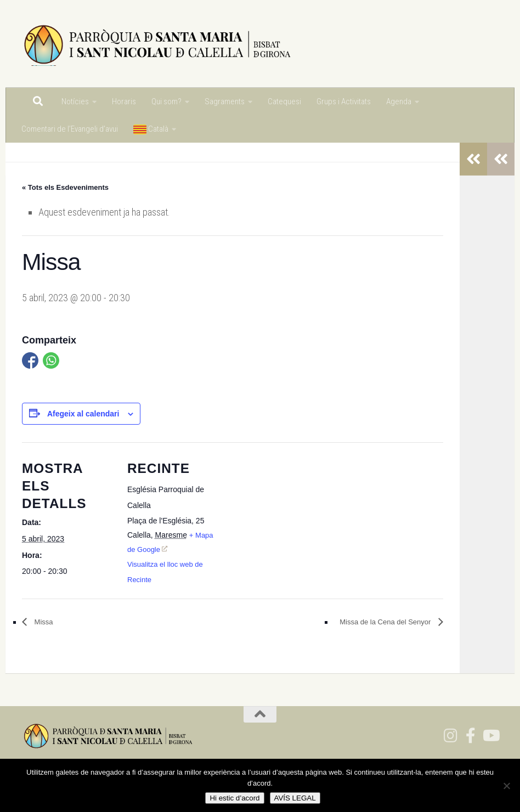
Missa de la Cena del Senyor (386, 622)
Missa (43, 622)
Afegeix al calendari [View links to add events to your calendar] (83, 414)
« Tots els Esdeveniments (65, 187)
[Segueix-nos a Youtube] (490, 736)
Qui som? (166, 101)
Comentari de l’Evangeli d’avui (70, 129)
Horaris (124, 101)
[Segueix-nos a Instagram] (451, 736)
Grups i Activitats (344, 101)
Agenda (399, 101)
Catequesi (284, 101)
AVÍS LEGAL (295, 798)
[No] (506, 786)
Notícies (75, 101)
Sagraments (225, 101)
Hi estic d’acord (234, 798)
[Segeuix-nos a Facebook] (471, 736)
